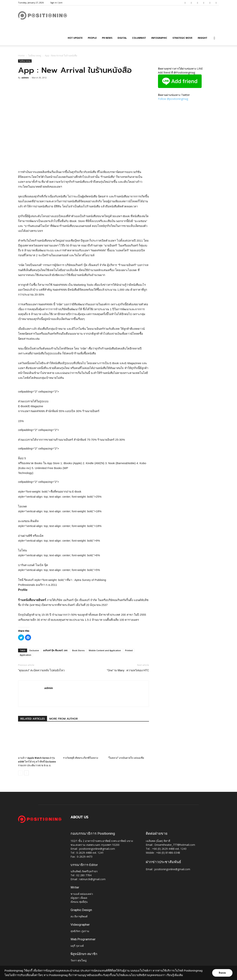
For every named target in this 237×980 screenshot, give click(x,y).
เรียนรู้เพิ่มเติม (175, 975)
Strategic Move (182, 38)
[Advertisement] (84, 160)
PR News (107, 38)
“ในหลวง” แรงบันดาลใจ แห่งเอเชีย (126, 758)
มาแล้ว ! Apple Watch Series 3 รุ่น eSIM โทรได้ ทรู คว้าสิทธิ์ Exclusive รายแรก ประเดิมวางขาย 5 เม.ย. (37, 762)
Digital (122, 38)
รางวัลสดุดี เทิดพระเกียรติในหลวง (81, 758)
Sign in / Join (56, 3)
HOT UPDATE (75, 38)
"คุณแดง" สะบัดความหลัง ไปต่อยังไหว (41, 670)
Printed (129, 650)
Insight (202, 38)
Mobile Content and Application (105, 650)
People (92, 38)
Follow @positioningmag (173, 99)
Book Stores (78, 650)
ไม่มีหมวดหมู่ (35, 56)
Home (21, 56)
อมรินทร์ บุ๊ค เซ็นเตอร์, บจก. (56, 650)
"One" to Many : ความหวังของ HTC (128, 670)
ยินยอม (222, 973)
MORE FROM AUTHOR (63, 719)
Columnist (139, 38)
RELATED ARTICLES (33, 719)
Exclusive (34, 650)
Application (25, 655)
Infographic (159, 38)
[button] (214, 38)
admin (25, 78)
